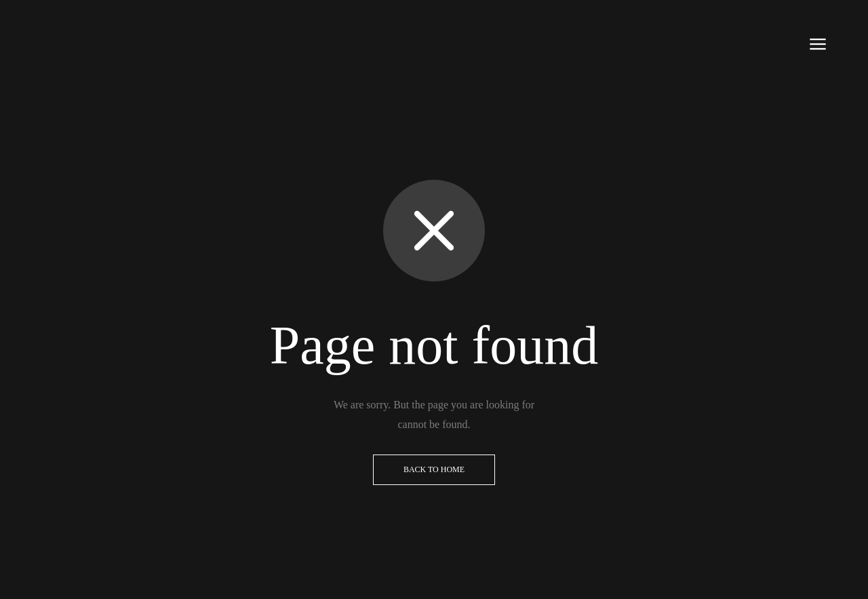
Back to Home (434, 469)
